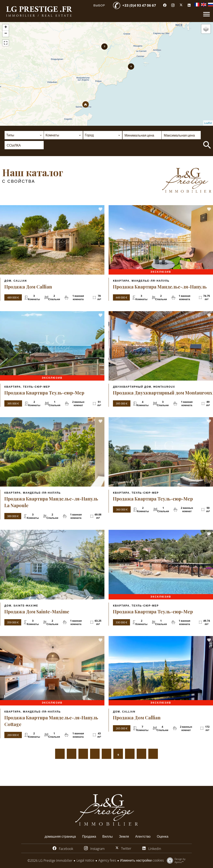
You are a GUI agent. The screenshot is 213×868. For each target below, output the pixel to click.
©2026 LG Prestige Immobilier (50, 861)
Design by (175, 860)
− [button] (6, 34)
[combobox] (24, 135)
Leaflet (208, 123)
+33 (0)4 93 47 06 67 (139, 5)
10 (130, 755)
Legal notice (85, 860)
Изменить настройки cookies (142, 860)
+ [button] (6, 27)
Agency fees (107, 860)
